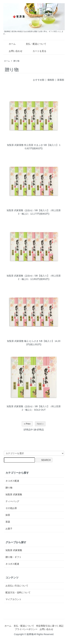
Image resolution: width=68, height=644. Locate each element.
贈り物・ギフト (13, 557)
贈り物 (16, 61)
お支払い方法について (17, 586)
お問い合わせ (13, 51)
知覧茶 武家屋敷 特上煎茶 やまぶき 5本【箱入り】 (33, 145)
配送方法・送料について (18, 592)
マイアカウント (13, 599)
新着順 (61, 80)
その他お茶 (11, 508)
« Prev (27, 424)
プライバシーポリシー (26, 629)
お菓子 (9, 529)
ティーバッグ (12, 501)
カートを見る (37, 51)
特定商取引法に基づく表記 (50, 626)
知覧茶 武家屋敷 (14, 494)
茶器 (8, 522)
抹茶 (8, 515)
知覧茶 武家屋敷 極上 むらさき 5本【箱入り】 (30, 341)
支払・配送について (34, 44)
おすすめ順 (39, 80)
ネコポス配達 (12, 481)
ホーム (10, 44)
